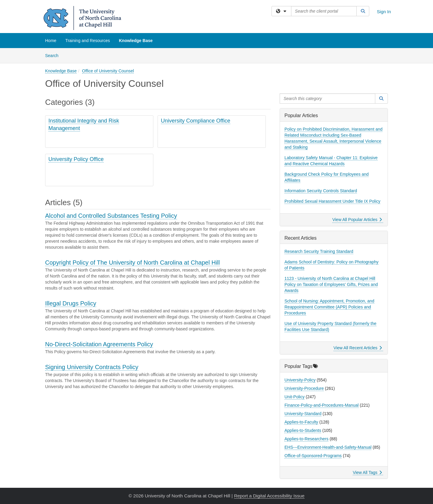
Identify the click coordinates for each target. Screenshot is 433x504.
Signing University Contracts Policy (92, 367)
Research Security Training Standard (319, 251)
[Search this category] (327, 99)
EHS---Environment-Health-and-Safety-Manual (328, 447)
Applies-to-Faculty (301, 422)
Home (51, 41)
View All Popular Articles (357, 220)
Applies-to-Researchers (306, 439)
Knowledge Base (136, 41)
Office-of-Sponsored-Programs (313, 456)
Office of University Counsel (108, 71)
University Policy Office (76, 159)
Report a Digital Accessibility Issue (269, 496)
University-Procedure (304, 388)
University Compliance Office (196, 121)
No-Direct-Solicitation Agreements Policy (99, 344)
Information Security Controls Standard (321, 191)
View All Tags (367, 472)
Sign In (384, 12)
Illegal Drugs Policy (71, 303)
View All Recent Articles (358, 348)
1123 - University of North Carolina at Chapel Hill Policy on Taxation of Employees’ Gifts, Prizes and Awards (331, 284)
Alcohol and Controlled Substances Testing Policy (111, 216)
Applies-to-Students (303, 430)
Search (54, 55)
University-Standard (303, 414)
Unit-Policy (295, 397)
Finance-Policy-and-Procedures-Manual (322, 405)
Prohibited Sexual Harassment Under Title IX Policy (332, 201)
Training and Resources (88, 41)
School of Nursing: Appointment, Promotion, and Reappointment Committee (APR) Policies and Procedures (329, 307)
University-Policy (300, 380)
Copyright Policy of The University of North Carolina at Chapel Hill (132, 263)
